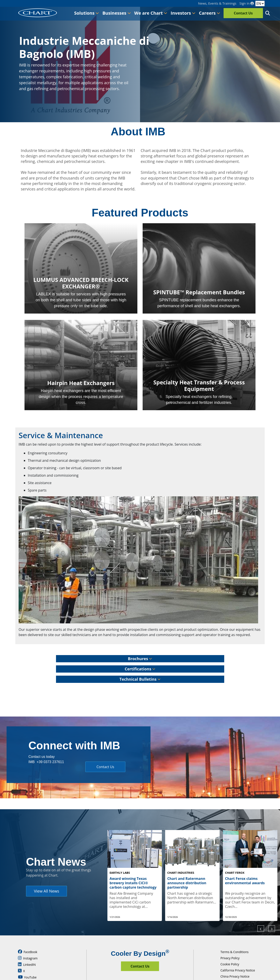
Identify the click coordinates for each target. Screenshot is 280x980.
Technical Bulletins (140, 679)
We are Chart (151, 13)
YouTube (27, 977)
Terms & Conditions (235, 952)
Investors (183, 13)
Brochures (140, 659)
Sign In (247, 3)
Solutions (87, 13)
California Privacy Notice (238, 970)
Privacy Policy (230, 958)
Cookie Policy (230, 964)
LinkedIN (27, 964)
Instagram (28, 958)
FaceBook (28, 952)
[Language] (260, 3)
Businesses (116, 13)
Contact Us (243, 13)
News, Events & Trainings (217, 3)
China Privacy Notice (235, 976)
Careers (209, 13)
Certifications (140, 669)
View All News (46, 891)
